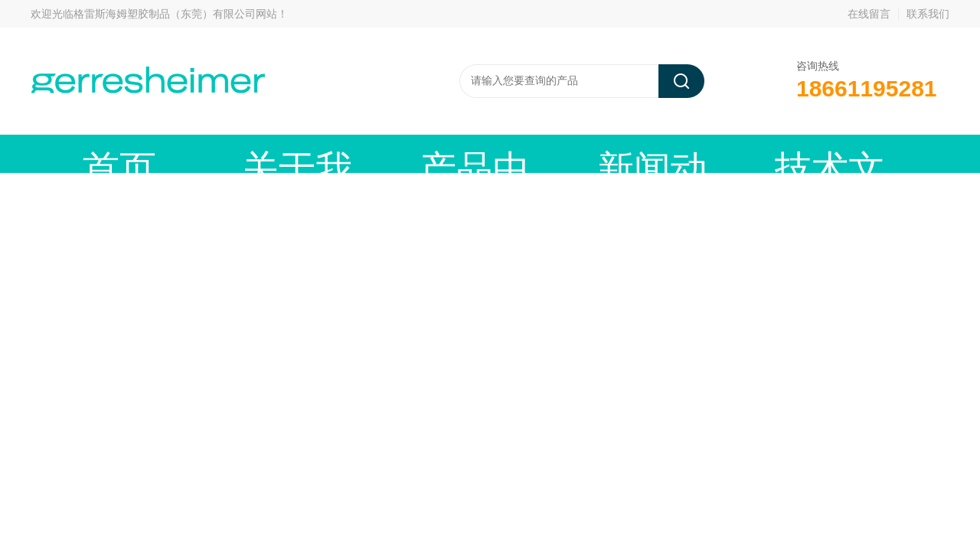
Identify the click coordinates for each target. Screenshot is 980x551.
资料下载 (662, 153)
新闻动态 (433, 153)
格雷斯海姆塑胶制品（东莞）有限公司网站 (175, 14)
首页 (88, 153)
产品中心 (318, 153)
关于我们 (203, 153)
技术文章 (547, 153)
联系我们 (928, 14)
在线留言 (869, 14)
